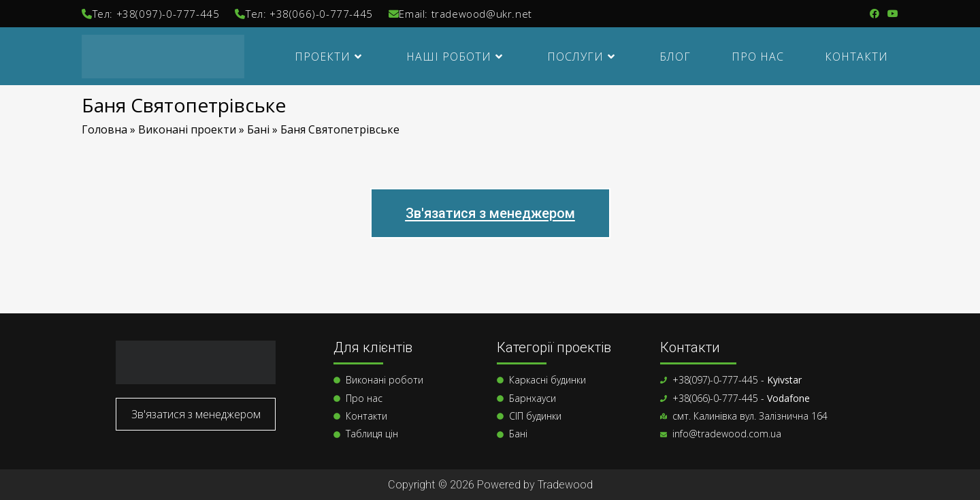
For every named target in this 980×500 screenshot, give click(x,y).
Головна (104, 129)
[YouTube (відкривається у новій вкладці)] (891, 14)
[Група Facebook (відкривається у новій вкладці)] (875, 14)
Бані (258, 129)
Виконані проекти (187, 129)
